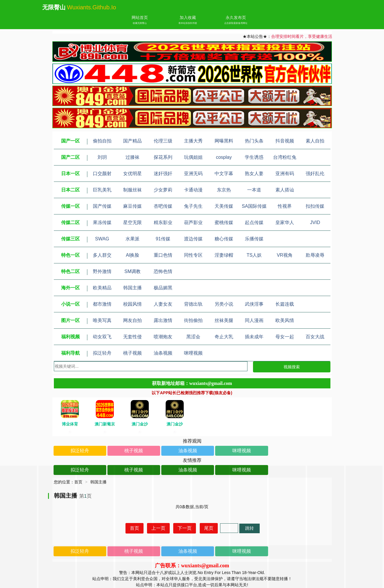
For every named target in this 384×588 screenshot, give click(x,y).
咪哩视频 (193, 353)
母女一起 (285, 337)
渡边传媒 (193, 239)
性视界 (285, 206)
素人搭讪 (285, 190)
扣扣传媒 (315, 206)
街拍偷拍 (193, 320)
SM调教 (132, 271)
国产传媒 (102, 206)
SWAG (102, 239)
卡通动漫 (193, 190)
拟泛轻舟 (102, 353)
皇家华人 (285, 222)
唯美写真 (102, 320)
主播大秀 (193, 141)
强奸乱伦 (315, 174)
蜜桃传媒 (224, 222)
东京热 (224, 190)
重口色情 (163, 255)
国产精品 (132, 141)
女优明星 (132, 174)
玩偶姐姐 (193, 157)
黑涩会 (193, 337)
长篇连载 (285, 304)
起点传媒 (254, 222)
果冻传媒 (102, 222)
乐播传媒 (254, 239)
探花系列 (163, 157)
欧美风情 (285, 320)
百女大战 (315, 337)
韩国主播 (132, 288)
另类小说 (224, 304)
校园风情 (132, 304)
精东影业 (163, 222)
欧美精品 (102, 288)
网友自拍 (132, 320)
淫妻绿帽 (224, 255)
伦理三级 (163, 141)
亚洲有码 (285, 174)
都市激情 (102, 304)
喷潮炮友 (163, 337)
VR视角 (285, 255)
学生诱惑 (254, 157)
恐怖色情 (163, 271)
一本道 (254, 190)
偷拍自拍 (102, 141)
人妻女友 (163, 304)
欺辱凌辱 (315, 255)
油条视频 (163, 353)
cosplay (224, 157)
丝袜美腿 (224, 320)
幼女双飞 (102, 337)
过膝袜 (132, 157)
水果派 (132, 239)
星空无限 (132, 222)
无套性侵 (132, 337)
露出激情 (163, 320)
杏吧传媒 (163, 206)
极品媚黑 (163, 288)
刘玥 (102, 157)
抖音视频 (285, 141)
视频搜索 (292, 367)
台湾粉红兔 (285, 157)
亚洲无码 (193, 174)
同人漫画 (254, 320)
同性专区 (193, 255)
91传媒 (163, 239)
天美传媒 (224, 206)
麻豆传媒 (132, 206)
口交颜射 (102, 174)
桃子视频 (132, 353)
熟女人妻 (254, 174)
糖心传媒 (224, 239)
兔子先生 (193, 206)
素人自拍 (315, 141)
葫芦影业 (193, 222)
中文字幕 (224, 174)
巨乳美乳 (102, 190)
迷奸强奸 (163, 174)
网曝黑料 (224, 141)
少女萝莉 (163, 190)
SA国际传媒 (254, 206)
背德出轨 (193, 304)
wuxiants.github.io (92, 7)
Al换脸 (132, 255)
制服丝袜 (132, 190)
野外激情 (102, 271)
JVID (315, 222)
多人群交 (102, 255)
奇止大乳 (224, 337)
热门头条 (254, 141)
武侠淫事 (254, 304)
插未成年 (254, 337)
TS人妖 (254, 255)
